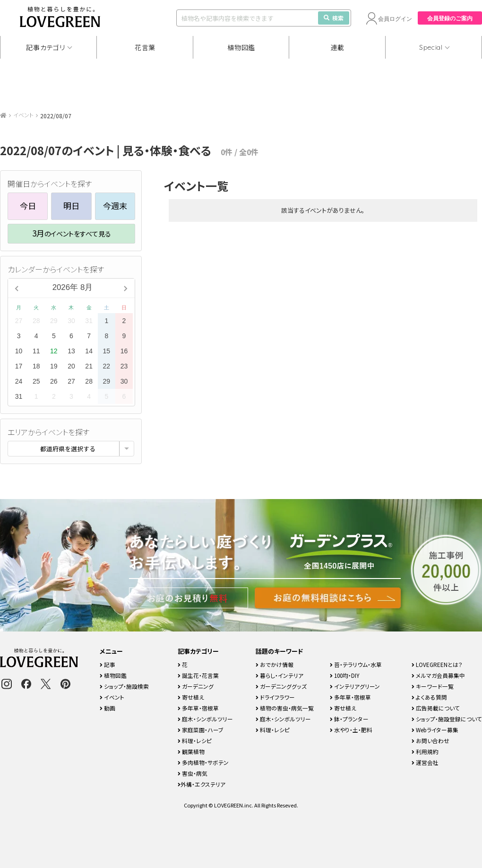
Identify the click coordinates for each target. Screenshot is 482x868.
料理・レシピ (195, 741)
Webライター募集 (435, 730)
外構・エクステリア (202, 784)
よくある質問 (429, 697)
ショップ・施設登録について (447, 719)
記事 (108, 664)
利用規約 (425, 751)
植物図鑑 (241, 47)
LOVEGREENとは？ (437, 664)
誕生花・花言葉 (198, 675)
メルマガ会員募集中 (438, 675)
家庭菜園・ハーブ (201, 730)
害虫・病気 (193, 773)
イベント (23, 115)
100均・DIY (345, 675)
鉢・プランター (349, 719)
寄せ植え (191, 697)
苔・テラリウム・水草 (356, 664)
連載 (338, 47)
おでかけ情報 (275, 664)
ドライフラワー (275, 697)
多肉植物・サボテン (203, 762)
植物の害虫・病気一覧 (285, 708)
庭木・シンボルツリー (205, 719)
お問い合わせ (430, 741)
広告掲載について (436, 708)
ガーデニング (196, 686)
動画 (108, 708)
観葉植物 (191, 751)
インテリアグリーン (355, 686)
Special (431, 47)
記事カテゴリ (45, 47)
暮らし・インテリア (280, 675)
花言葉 (145, 47)
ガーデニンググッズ (281, 686)
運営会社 (425, 762)
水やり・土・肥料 (351, 730)
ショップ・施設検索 (124, 686)
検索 (334, 18)
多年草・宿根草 (198, 708)
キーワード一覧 (433, 686)
